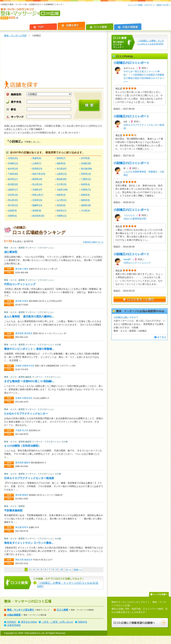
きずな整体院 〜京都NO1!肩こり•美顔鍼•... (29, 381)
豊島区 (25, 495)
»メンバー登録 (136, 5)
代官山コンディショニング (20, 284)
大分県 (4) (85, 211)
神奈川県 (20, 560)
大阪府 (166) (62, 190)
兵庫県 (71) (86, 190)
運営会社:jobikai (29, 622)
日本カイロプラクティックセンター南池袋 (29, 478)
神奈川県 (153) (39, 174)
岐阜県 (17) (13, 179)
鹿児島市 (29, 333)
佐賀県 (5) (12, 211)
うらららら (129, 215)
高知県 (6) (61, 205)
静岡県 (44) (37, 179)
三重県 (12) (86, 179)
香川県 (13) (13, 205)
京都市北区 (28, 398)
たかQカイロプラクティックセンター (26, 414)
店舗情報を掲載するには (93, 242)
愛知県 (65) (62, 179)
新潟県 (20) (13, 184)
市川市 (25, 430)
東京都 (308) (86, 169)
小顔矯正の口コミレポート (131, 63)
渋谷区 (25, 301)
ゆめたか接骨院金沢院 (135, 219)
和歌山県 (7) (38, 195)
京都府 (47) (37, 190)
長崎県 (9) (37, 211)
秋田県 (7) (61, 158)
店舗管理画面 (14, 625)
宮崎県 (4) (12, 216)
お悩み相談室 (14, 615)
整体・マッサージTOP (15, 36)
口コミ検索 (63, 610)
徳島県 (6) (85, 200)
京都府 (19, 366)
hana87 (127, 259)
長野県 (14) (86, 174)
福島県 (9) (61, 163)
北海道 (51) (13, 158)
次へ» (68, 570)
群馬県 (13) (37, 169)
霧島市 (28, 463)
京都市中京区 (29, 366)
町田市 (25, 527)
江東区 (25, 269)
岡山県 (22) (13, 200)
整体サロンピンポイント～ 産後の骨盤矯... (29, 349)
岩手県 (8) (85, 158)
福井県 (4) (85, 184)
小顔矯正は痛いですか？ (126, 317)
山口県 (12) (62, 200)
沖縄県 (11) (62, 216)
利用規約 (12, 622)
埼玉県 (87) (62, 169)
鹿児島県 (20, 333)
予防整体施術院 (13, 510)
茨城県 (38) (86, 163)
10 (62, 570)
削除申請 (83, 622)
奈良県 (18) (13, 195)
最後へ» (78, 570)
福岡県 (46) (86, 205)
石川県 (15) (62, 184)
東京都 (19, 269)
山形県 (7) (37, 163)
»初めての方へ (163, 5)
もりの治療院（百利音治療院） (22, 446)
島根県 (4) (85, 195)
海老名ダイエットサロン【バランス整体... (29, 543)
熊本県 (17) (62, 211)
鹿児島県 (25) (38, 216)
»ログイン (150, 5)
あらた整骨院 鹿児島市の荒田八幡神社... (29, 316)
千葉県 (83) (13, 174)
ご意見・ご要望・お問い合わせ (57, 622)
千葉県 (19, 430)
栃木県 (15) (13, 169)
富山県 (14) (37, 184)
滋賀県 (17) (13, 190)
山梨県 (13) (62, 174)
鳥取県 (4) (61, 195)
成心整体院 (11, 252)
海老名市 (29, 560)
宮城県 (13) (13, 163)
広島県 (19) (37, 200)
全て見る (162, 337)
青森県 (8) (37, 158)
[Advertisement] (54, 60)
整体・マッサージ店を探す (21, 610)
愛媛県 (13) (37, 205)
